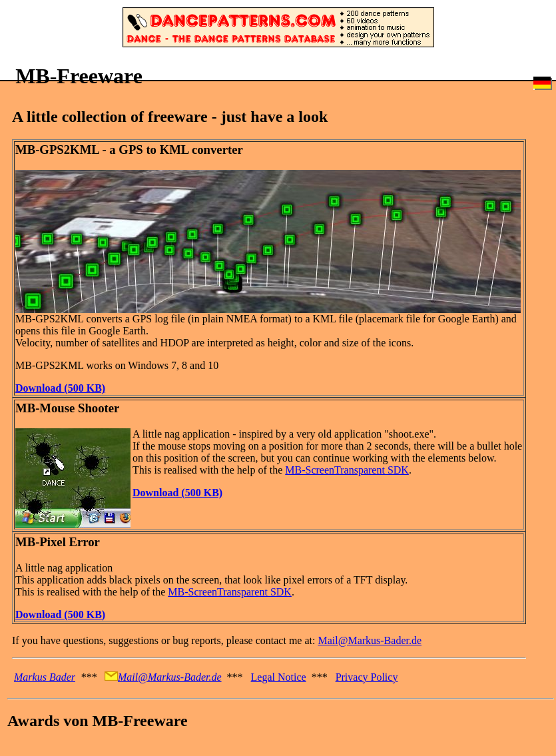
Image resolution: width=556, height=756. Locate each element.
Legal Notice (279, 677)
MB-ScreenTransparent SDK (347, 470)
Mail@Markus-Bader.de (370, 640)
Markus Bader (45, 677)
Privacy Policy (367, 677)
